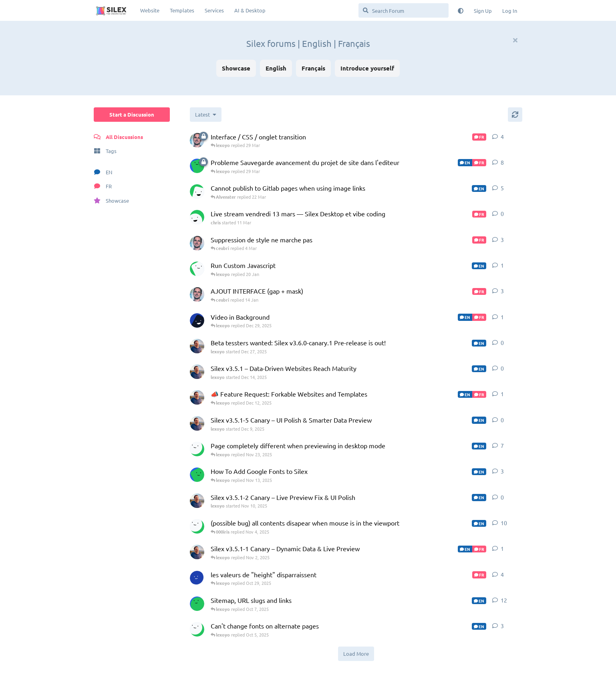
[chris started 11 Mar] (197, 217)
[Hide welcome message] (515, 40)
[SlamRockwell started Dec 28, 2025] (197, 320)
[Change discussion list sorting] (206, 115)
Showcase (236, 68)
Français (313, 68)
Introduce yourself (367, 68)
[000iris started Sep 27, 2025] (197, 629)
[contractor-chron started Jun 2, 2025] (197, 604)
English (276, 68)
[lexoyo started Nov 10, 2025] (197, 501)
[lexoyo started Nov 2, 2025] (197, 552)
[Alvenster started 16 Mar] (197, 191)
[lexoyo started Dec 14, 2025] (197, 372)
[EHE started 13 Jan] (197, 269)
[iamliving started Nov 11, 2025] (197, 475)
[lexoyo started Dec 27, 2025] (197, 346)
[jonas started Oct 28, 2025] (197, 578)
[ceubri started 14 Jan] (197, 140)
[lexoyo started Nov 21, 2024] (197, 397)
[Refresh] (515, 115)
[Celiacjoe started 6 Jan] (197, 166)
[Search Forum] (404, 10)
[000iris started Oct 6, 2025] (197, 526)
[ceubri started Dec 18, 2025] (197, 243)
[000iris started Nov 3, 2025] (197, 449)
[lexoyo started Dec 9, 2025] (197, 423)
